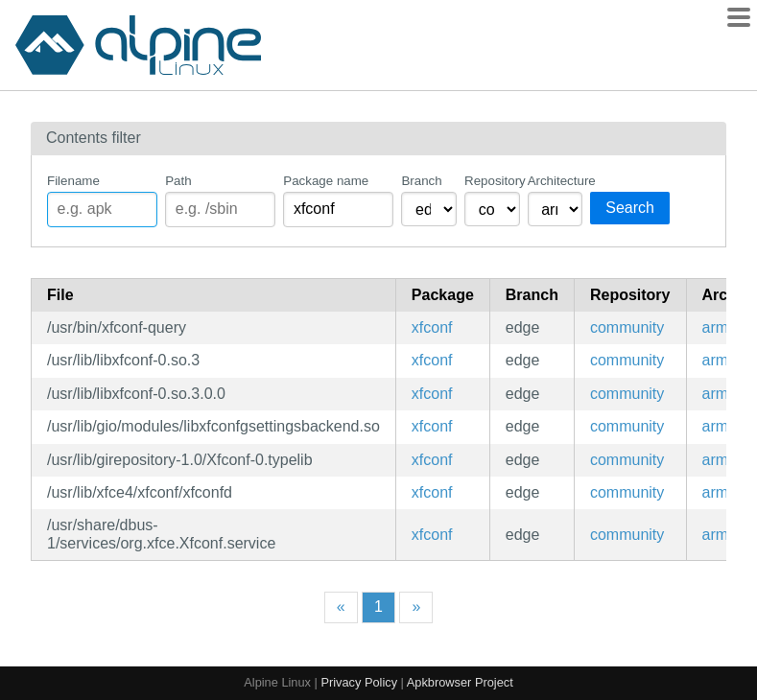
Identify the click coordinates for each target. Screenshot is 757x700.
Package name (326, 181)
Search (630, 208)
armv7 (723, 327)
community (627, 327)
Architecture (556, 181)
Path (178, 181)
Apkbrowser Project (460, 682)
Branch (421, 181)
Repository (492, 181)
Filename (73, 181)
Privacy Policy (359, 682)
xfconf (432, 327)
